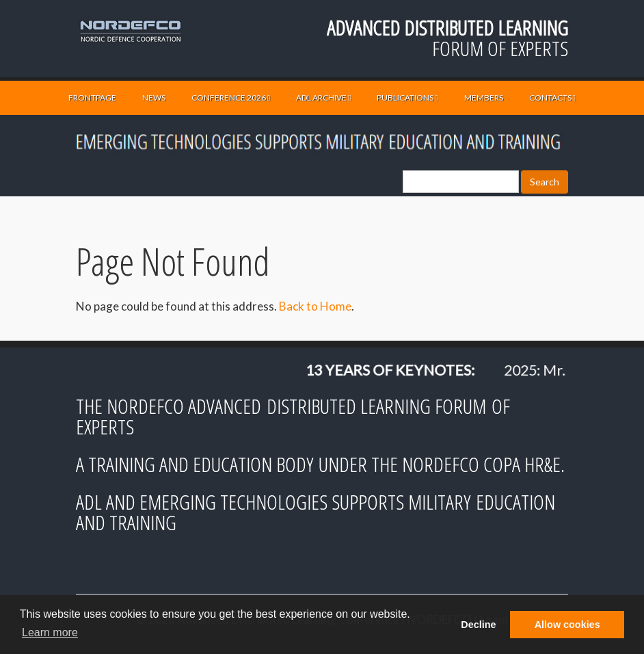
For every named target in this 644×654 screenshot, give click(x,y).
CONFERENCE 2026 (231, 97)
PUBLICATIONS (407, 97)
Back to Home (315, 306)
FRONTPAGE (92, 97)
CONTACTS (552, 97)
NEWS (154, 97)
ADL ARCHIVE (323, 97)
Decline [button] (478, 625)
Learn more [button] (50, 632)
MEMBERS (484, 97)
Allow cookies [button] (567, 625)
